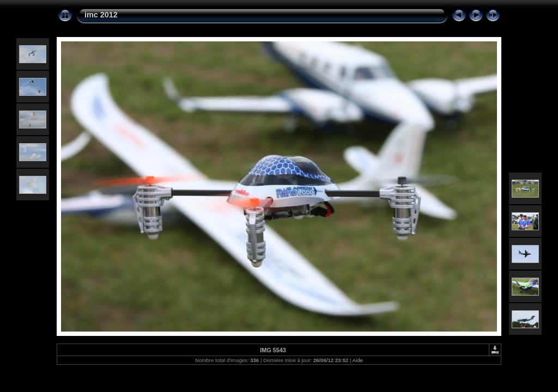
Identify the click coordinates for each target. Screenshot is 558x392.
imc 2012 (101, 15)
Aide (358, 360)
